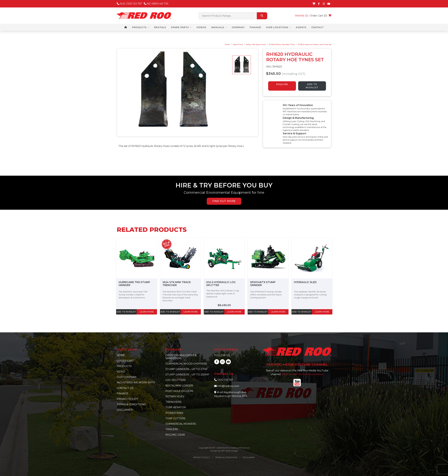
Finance (122, 394)
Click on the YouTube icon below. (303, 374)
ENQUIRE (282, 84)
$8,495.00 (224, 305)
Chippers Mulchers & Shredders (181, 357)
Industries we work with (136, 382)
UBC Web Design (229, 451)
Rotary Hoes (175, 396)
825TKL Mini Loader (179, 386)
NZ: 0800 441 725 (156, 4)
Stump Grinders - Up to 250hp (187, 375)
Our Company (127, 377)
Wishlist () (302, 16)
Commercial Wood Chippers (186, 364)
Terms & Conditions (131, 404)
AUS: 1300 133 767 (129, 4)
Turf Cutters (175, 418)
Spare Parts (238, 44)
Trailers (172, 429)
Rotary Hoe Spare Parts (256, 44)
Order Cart (125, 361)
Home (227, 44)
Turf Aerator (176, 407)
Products (124, 366)
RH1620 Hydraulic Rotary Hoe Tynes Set (315, 44)
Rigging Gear (175, 435)
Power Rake (174, 413)
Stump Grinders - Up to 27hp (186, 369)
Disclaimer (125, 410)
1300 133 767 (225, 380)
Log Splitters (176, 380)
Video (121, 372)
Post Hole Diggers (179, 391)
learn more (147, 312)
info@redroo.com (228, 386)
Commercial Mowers (181, 424)
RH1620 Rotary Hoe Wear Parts (282, 44)
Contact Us (125, 388)
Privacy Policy (127, 399)
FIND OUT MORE (224, 201)
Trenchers (173, 402)
